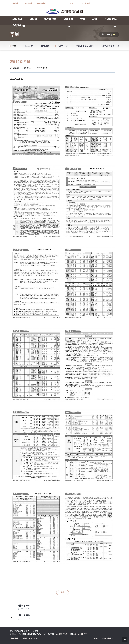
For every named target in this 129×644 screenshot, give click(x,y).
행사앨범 (44, 46)
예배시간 (16, 3)
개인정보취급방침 (31, 638)
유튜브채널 (41, 3)
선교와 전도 (110, 19)
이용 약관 (14, 638)
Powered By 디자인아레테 (105, 638)
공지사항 (27, 46)
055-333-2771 (61, 634)
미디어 (33, 19)
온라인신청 (61, 46)
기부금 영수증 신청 (109, 46)
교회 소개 (17, 19)
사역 (95, 19)
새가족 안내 (50, 19)
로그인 (73, 3)
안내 (108, 35)
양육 (83, 19)
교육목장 (68, 19)
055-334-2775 (82, 634)
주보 (13, 46)
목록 (63, 593)
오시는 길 (28, 3)
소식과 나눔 (19, 25)
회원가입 (87, 3)
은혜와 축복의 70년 (83, 46)
